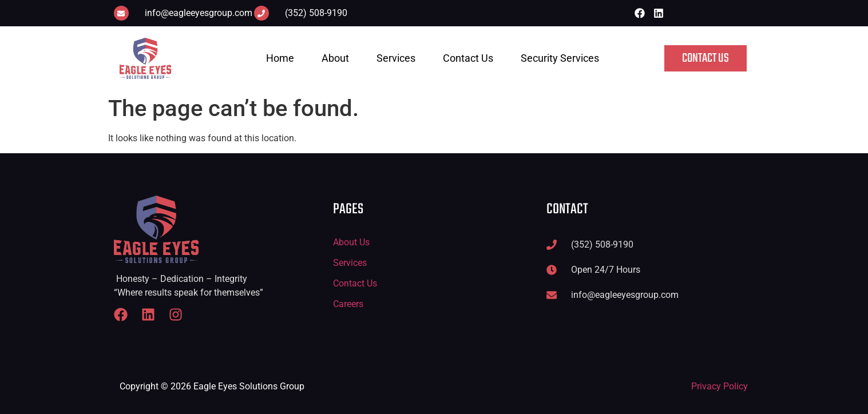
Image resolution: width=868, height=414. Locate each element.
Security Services (560, 58)
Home (280, 58)
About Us (351, 242)
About (335, 58)
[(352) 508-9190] (261, 13)
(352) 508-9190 (316, 13)
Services (396, 58)
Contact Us (468, 58)
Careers (348, 304)
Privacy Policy (720, 386)
